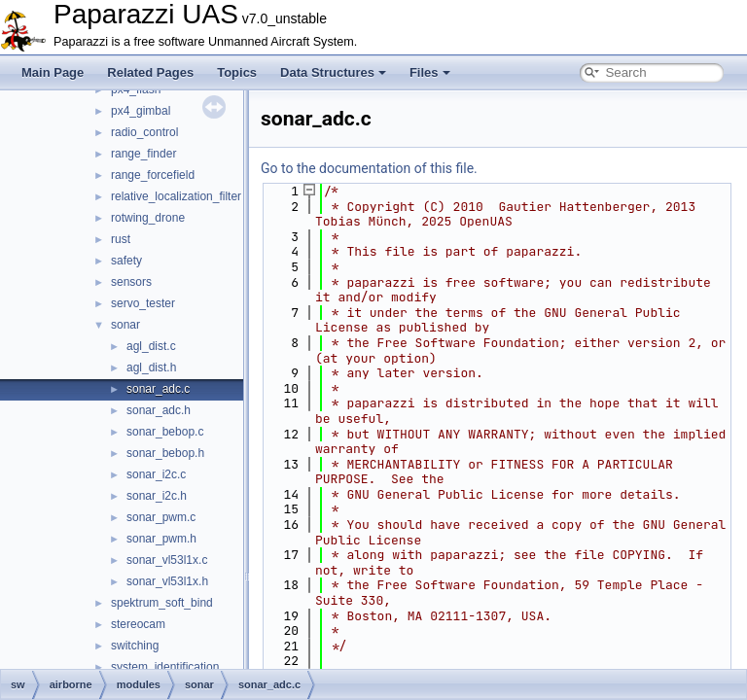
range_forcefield (153, 175)
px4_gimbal (141, 111)
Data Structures (333, 72)
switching (135, 646)
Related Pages (150, 72)
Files (430, 72)
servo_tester (143, 303)
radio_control (144, 132)
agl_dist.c (151, 346)
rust (121, 239)
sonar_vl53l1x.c (167, 560)
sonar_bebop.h (165, 453)
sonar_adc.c (158, 389)
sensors (131, 282)
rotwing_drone (148, 218)
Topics (237, 72)
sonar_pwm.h (161, 539)
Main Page (53, 72)
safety (126, 261)
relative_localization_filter (176, 196)
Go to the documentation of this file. (369, 168)
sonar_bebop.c (165, 432)
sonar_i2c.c (156, 474)
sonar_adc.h (159, 410)
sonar (125, 325)
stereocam (138, 624)
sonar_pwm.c (161, 517)
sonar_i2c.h (157, 496)
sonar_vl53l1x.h (167, 581)
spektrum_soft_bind (162, 603)
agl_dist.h (151, 367)
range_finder (143, 154)
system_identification (165, 667)
